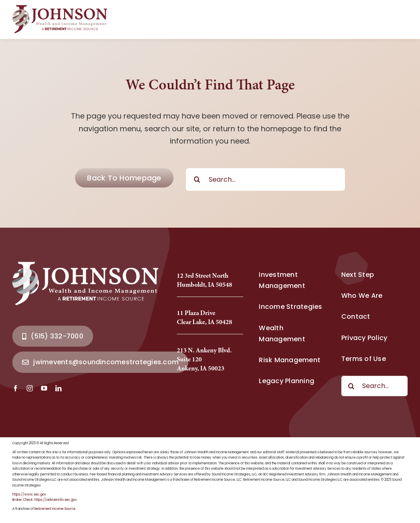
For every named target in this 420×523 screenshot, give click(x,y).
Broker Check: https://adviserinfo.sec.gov (45, 500)
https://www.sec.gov (29, 494)
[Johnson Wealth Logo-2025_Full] (60, 8)
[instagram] (30, 388)
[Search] (197, 179)
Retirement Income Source (55, 509)
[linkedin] (58, 388)
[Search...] (265, 179)
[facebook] (15, 388)
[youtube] (44, 388)
